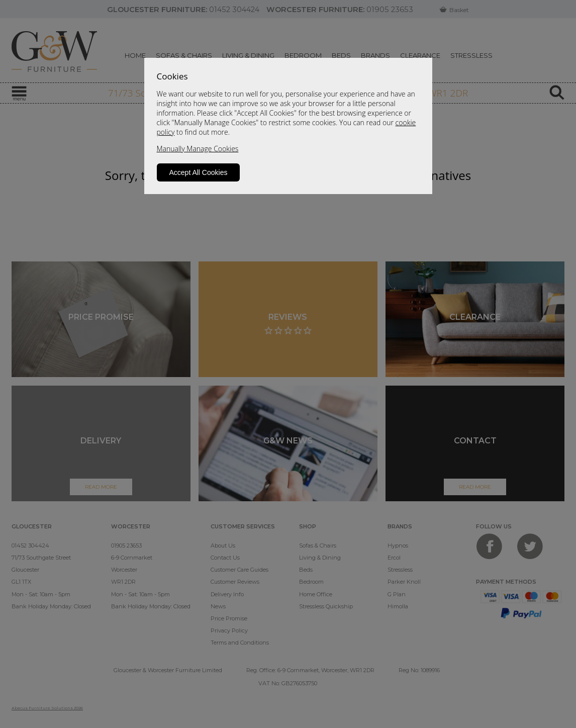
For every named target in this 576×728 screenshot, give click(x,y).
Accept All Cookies (199, 172)
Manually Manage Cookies (198, 149)
